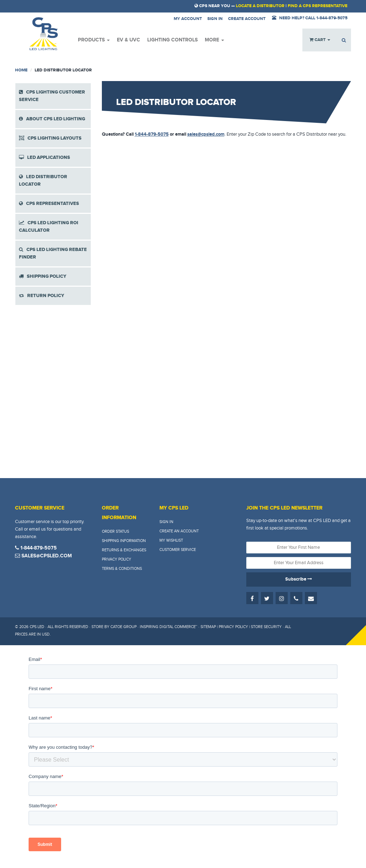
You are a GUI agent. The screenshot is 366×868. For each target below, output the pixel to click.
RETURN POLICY (42, 296)
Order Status (115, 531)
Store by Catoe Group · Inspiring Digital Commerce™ (144, 627)
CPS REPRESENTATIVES (49, 204)
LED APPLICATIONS (44, 157)
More (214, 40)
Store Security (266, 627)
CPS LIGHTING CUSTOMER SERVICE (52, 96)
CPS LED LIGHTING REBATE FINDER (53, 253)
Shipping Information (124, 541)
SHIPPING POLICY (43, 276)
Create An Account (179, 531)
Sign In (166, 522)
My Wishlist (171, 540)
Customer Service (178, 550)
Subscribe (299, 579)
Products (94, 40)
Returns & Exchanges (124, 550)
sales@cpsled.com (206, 134)
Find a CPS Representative (318, 6)
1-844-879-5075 (152, 134)
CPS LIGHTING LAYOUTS (50, 138)
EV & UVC (128, 40)
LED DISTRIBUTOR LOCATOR (43, 180)
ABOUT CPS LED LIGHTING (52, 119)
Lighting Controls (172, 40)
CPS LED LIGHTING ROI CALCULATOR (49, 227)
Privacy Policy (117, 559)
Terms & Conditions (122, 569)
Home (21, 70)
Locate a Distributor (260, 6)
